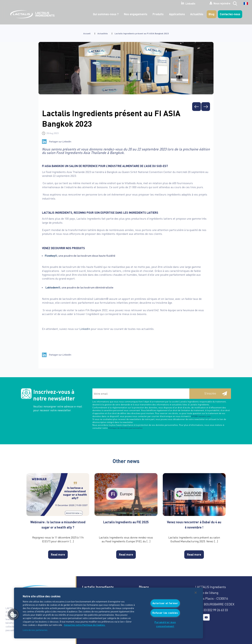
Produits (158, 14)
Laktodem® (53, 287)
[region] (108, 613)
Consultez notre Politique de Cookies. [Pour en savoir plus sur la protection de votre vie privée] (85, 625)
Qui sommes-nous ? (106, 14)
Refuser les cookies (165, 613)
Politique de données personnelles (125, 428)
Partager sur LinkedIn (60, 142)
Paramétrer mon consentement (165, 624)
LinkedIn (177, 3)
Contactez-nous (230, 14)
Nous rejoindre (211, 3)
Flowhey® (51, 256)
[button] (13, 614)
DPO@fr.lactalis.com (201, 416)
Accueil (87, 33)
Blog (211, 14)
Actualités (197, 14)
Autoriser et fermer (165, 603)
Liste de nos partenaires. (35, 630)
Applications (177, 14)
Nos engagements (136, 14)
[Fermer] (196, 593)
